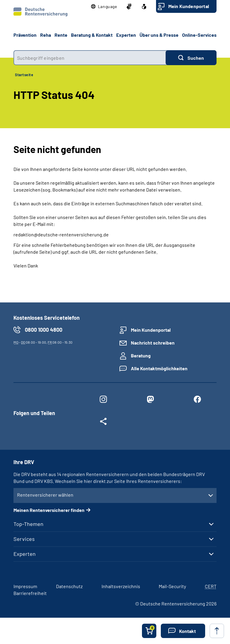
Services (24, 539)
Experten (25, 554)
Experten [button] (126, 35)
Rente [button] (61, 35)
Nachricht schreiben (153, 343)
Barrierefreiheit (30, 593)
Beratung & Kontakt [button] (92, 35)
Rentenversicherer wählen (45, 495)
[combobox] (90, 58)
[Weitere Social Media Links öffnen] (103, 423)
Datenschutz (69, 586)
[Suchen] (191, 58)
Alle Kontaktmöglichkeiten (159, 368)
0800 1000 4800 (44, 330)
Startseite (24, 75)
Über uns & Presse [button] (159, 35)
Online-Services (199, 35)
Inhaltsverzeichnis (121, 586)
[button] (104, 7)
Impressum (25, 586)
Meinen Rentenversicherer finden (49, 510)
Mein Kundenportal (189, 6)
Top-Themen (28, 524)
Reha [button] (46, 35)
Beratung (141, 355)
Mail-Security (172, 586)
